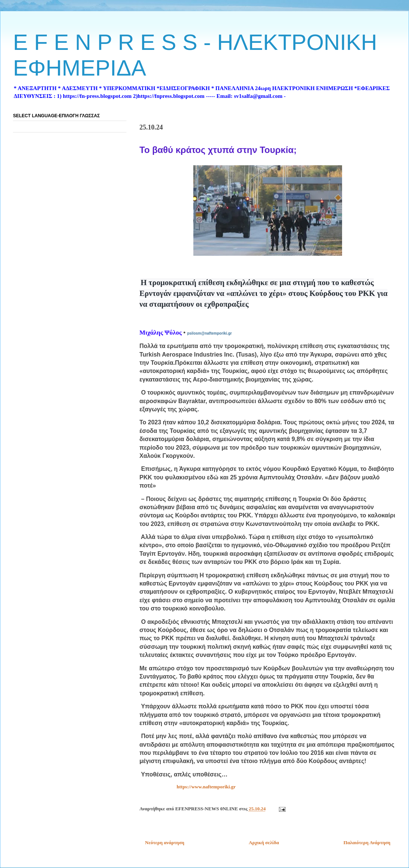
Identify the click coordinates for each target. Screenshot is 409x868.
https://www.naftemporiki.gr (206, 787)
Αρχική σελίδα (264, 843)
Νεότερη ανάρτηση (165, 843)
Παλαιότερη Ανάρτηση (367, 843)
